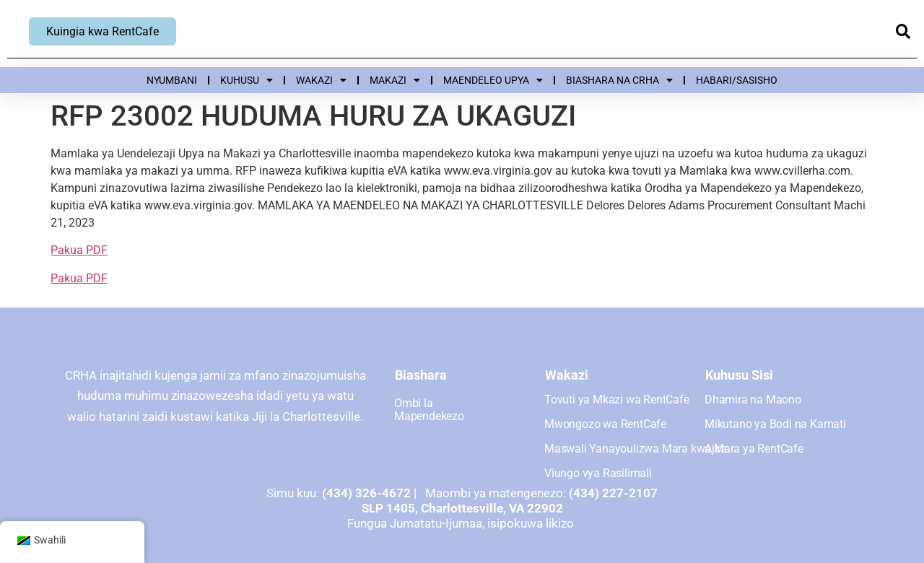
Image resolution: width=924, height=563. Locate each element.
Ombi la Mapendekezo (429, 410)
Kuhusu (247, 80)
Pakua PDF (79, 250)
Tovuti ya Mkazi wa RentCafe (617, 400)
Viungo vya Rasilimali (598, 473)
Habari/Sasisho (737, 80)
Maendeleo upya (493, 80)
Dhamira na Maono (753, 400)
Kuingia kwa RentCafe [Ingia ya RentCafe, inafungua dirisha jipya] (103, 31)
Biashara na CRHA (619, 80)
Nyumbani (172, 80)
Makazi (395, 80)
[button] (903, 32)
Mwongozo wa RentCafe (605, 424)
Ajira (716, 449)
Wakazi (321, 80)
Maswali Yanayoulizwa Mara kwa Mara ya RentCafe (674, 449)
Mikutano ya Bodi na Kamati (775, 424)
